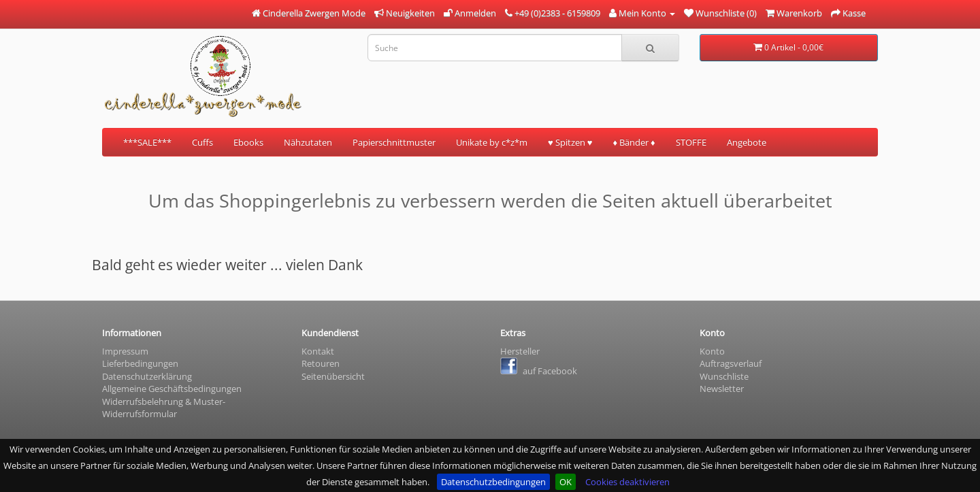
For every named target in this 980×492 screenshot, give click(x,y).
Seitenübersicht (333, 376)
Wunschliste (724, 376)
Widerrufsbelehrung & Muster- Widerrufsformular (164, 408)
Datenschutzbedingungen (493, 482)
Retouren (321, 363)
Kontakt (318, 351)
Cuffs (202, 142)
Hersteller (520, 351)
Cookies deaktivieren (627, 482)
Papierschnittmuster (394, 142)
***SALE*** (147, 142)
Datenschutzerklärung (147, 376)
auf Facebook (539, 371)
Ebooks (248, 142)
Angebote (747, 142)
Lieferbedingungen (140, 363)
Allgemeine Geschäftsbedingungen (172, 389)
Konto (712, 351)
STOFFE (691, 142)
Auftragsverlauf (731, 363)
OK (566, 482)
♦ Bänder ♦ (634, 142)
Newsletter (722, 389)
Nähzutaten (308, 142)
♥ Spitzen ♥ (570, 142)
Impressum (125, 351)
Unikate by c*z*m (492, 142)
